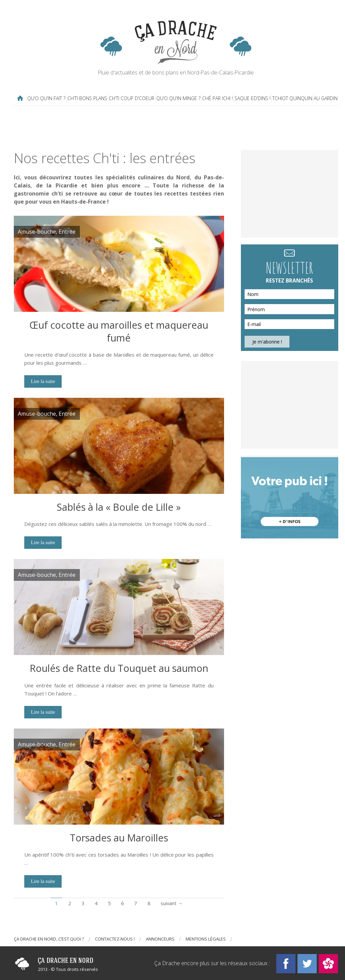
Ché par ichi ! (217, 98)
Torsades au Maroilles (119, 838)
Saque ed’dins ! (253, 98)
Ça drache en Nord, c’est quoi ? (49, 939)
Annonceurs (160, 939)
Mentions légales (206, 939)
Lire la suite (43, 381)
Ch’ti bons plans (87, 98)
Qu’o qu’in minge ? (178, 98)
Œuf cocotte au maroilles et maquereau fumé (119, 331)
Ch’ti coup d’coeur (132, 98)
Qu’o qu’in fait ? (46, 98)
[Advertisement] (177, 128)
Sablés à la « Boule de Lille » (119, 507)
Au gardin (326, 98)
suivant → (172, 903)
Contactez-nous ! (115, 939)
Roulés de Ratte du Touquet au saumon (119, 668)
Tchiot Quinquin (292, 98)
